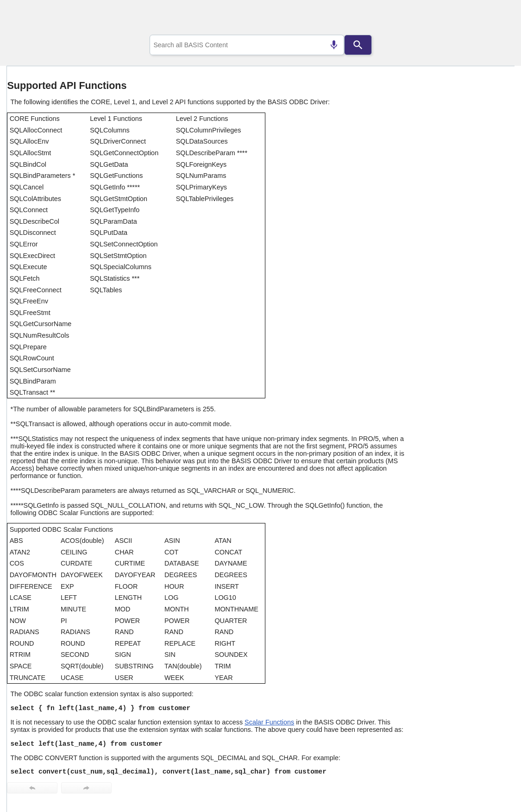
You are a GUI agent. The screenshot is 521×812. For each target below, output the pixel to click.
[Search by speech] (334, 45)
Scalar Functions (269, 722)
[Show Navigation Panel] (496, 19)
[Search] (358, 45)
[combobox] (247, 45)
